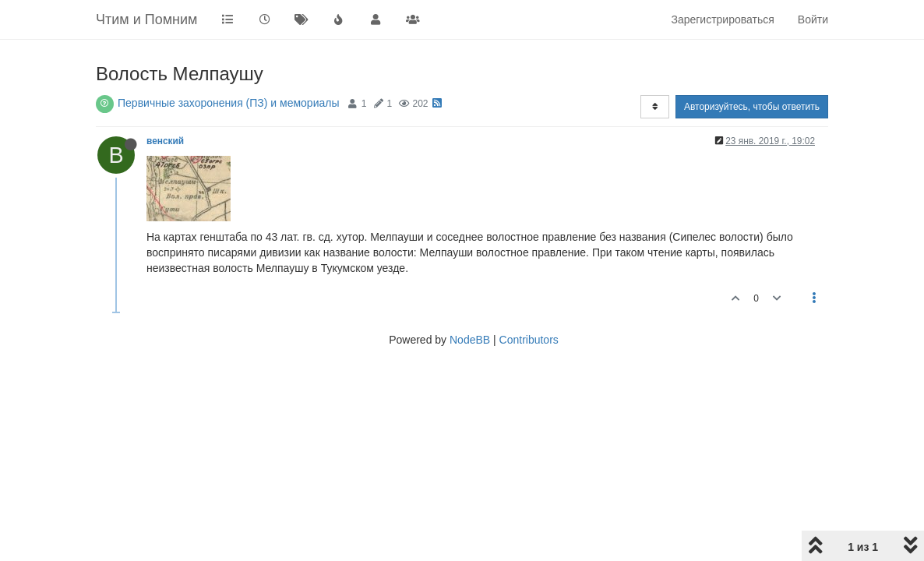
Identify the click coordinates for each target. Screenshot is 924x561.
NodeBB (470, 340)
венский (165, 141)
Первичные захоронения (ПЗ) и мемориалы (229, 103)
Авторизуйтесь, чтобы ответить (752, 107)
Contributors (529, 340)
